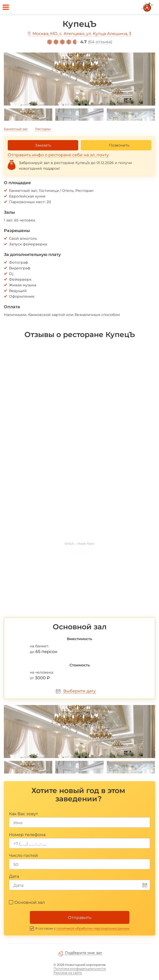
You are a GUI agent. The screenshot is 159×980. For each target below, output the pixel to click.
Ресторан (43, 129)
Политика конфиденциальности (80, 969)
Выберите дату (79, 691)
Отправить (80, 918)
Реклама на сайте (68, 973)
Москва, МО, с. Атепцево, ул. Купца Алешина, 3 (82, 34)
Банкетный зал (16, 129)
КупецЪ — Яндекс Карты (79, 544)
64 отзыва (100, 42)
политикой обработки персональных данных (93, 928)
